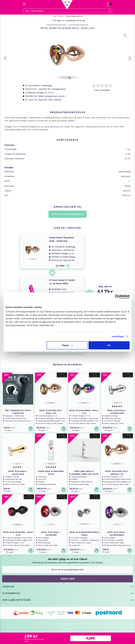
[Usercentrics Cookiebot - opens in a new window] (117, 297)
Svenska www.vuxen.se (68, 631)
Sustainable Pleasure (78, 25)
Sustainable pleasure (74, 16)
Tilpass (67, 345)
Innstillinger (118, 336)
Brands (61, 16)
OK (109, 345)
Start (55, 16)
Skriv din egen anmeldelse (68, 214)
